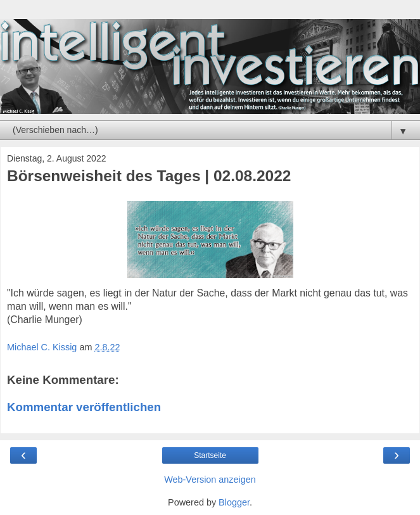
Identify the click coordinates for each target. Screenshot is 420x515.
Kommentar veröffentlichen (84, 407)
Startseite (210, 455)
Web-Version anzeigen (210, 480)
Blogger (234, 502)
